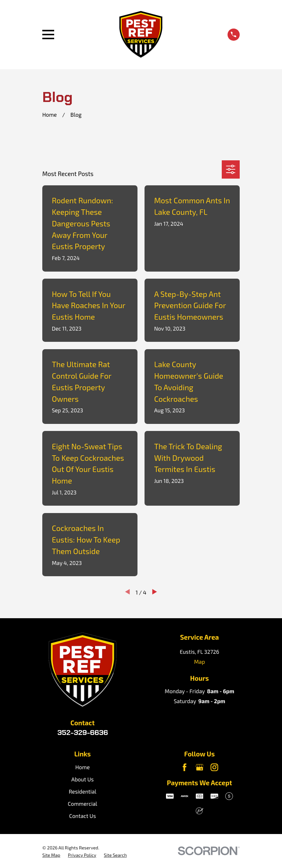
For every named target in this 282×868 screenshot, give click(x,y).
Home (83, 767)
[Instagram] (214, 767)
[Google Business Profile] (200, 767)
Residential (82, 791)
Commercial (83, 804)
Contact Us (83, 816)
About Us (83, 779)
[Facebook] (185, 767)
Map (199, 662)
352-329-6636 (83, 732)
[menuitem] (51, 855)
